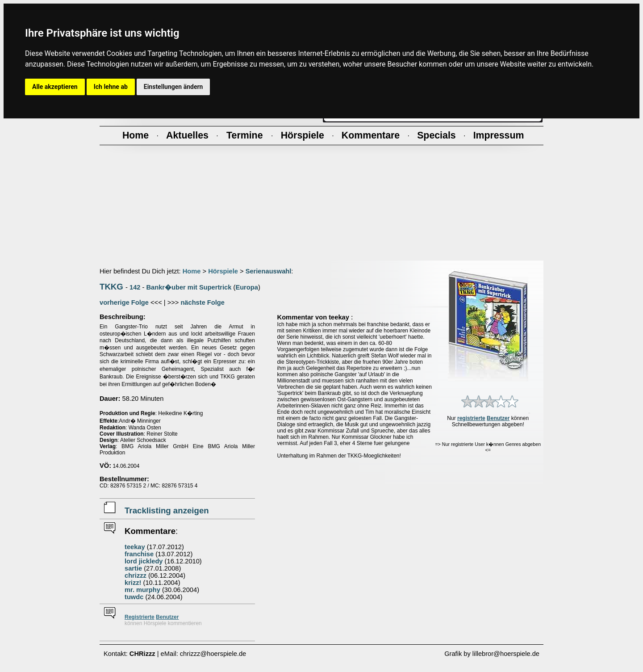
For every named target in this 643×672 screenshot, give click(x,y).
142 (135, 287)
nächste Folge (203, 302)
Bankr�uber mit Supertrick (189, 287)
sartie (133, 568)
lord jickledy (144, 561)
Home (192, 271)
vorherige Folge (124, 302)
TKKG (111, 287)
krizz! (133, 583)
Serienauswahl (269, 271)
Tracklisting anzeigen (167, 510)
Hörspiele (223, 271)
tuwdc (134, 597)
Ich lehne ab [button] (111, 87)
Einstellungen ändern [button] (173, 87)
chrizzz (136, 575)
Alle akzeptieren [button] (55, 87)
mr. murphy (142, 590)
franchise (139, 554)
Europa (247, 287)
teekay (135, 547)
